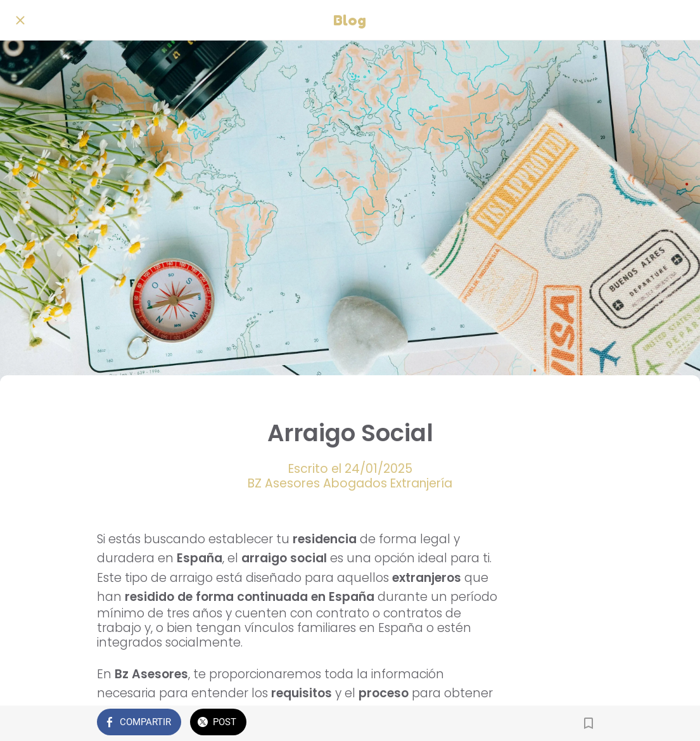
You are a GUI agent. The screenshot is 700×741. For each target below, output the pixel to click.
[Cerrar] (20, 20)
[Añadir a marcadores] (589, 723)
